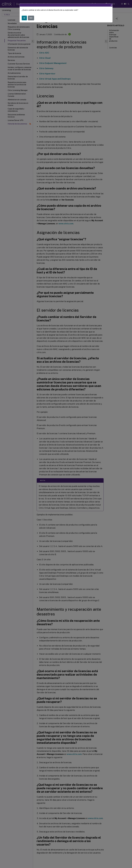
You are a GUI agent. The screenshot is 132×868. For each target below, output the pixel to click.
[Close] (112, 5)
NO (31, 18)
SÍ (24, 18)
